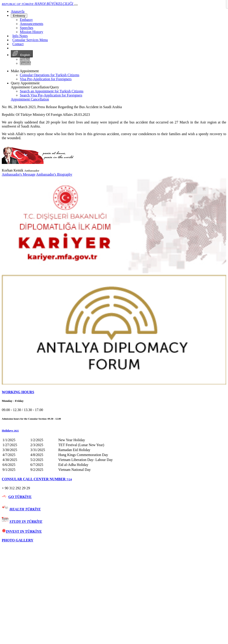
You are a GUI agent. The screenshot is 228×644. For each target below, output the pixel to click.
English (22, 54)
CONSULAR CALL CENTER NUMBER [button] (37, 479)
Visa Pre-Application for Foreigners (46, 79)
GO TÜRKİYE (20, 497)
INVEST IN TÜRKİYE (22, 531)
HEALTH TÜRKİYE (25, 509)
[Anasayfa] (18, 11)
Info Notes (20, 36)
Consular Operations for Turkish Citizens (50, 75)
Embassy (19, 16)
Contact (18, 44)
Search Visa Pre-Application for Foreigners (51, 95)
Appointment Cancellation (30, 99)
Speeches (27, 28)
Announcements (32, 24)
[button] (114, 431)
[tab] (114, 392)
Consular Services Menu (30, 40)
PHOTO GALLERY (18, 540)
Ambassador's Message (19, 174)
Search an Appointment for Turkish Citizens (52, 91)
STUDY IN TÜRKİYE (26, 522)
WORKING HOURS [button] (18, 392)
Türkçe (25, 59)
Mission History (32, 32)
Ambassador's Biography (54, 174)
